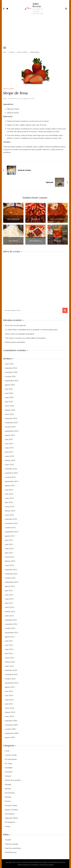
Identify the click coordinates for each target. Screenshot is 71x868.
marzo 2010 (10, 708)
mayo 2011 (9, 649)
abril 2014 (9, 502)
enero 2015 (9, 465)
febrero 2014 (10, 511)
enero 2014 (9, 515)
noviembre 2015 (11, 423)
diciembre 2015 (11, 418)
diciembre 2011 (11, 620)
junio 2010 (9, 695)
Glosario (8, 776)
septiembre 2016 (12, 381)
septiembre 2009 (12, 733)
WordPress (35, 865)
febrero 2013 (10, 561)
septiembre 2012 (12, 582)
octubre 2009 (10, 729)
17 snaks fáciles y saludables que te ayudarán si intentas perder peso (31, 330)
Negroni (58, 241)
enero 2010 (9, 716)
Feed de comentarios (13, 848)
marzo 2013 (10, 557)
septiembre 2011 (12, 632)
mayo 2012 (9, 599)
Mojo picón (35, 219)
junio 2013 (9, 544)
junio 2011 (9, 645)
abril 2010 (9, 704)
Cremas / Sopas (11, 755)
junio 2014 (9, 494)
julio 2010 (9, 691)
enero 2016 (9, 414)
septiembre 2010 (12, 683)
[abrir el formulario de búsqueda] (66, 9)
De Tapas (9, 763)
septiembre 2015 (12, 431)
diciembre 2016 (11, 368)
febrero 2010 (10, 712)
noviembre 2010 (11, 674)
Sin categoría (10, 822)
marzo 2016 (10, 406)
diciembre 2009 (11, 721)
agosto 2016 (10, 385)
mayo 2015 (9, 448)
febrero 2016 (10, 410)
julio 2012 (9, 590)
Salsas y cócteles (9, 89)
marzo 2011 (10, 658)
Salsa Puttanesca (35, 241)
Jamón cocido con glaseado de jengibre (20, 334)
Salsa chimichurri (13, 219)
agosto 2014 (10, 486)
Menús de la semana (13, 780)
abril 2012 (9, 603)
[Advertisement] (35, 31)
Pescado (8, 797)
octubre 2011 (10, 628)
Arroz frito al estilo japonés (15, 325)
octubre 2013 (10, 528)
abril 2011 (9, 653)
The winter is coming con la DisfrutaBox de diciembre (25, 338)
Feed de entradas (12, 844)
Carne (7, 751)
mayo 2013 (9, 549)
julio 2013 (9, 540)
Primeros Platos (11, 805)
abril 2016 (9, 402)
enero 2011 (9, 666)
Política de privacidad (47, 865)
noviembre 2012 (11, 574)
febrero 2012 (10, 611)
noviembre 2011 (11, 624)
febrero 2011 (10, 662)
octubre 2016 (10, 376)
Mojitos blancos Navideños (15, 342)
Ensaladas (9, 768)
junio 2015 (9, 444)
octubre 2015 (10, 427)
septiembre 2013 (12, 532)
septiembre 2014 (12, 481)
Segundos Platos (11, 818)
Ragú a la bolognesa (58, 219)
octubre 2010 (10, 679)
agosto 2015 (10, 435)
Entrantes (9, 772)
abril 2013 (9, 553)
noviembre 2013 (11, 523)
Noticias (8, 789)
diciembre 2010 (11, 670)
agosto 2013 (10, 536)
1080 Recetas (37, 5)
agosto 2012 (10, 586)
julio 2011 (9, 641)
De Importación (11, 759)
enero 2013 (9, 565)
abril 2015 (9, 452)
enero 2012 (9, 616)
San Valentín (10, 814)
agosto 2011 (10, 637)
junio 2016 (9, 393)
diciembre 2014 (11, 469)
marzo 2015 (10, 456)
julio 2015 (9, 439)
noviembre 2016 (11, 372)
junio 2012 (9, 595)
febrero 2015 (10, 460)
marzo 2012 (10, 607)
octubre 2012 (10, 578)
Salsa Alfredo (13, 241)
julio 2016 (9, 389)
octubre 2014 (10, 477)
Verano (8, 826)
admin (5, 98)
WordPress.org (11, 852)
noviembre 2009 (11, 725)
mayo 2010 (9, 700)
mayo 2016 (9, 397)
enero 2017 (9, 364)
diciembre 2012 (11, 570)
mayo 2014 (9, 498)
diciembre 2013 (11, 519)
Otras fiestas (10, 793)
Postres (8, 801)
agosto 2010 (10, 687)
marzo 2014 (10, 507)
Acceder (8, 840)
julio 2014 (9, 490)
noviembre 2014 (11, 473)
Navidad (8, 784)
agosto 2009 (10, 737)
